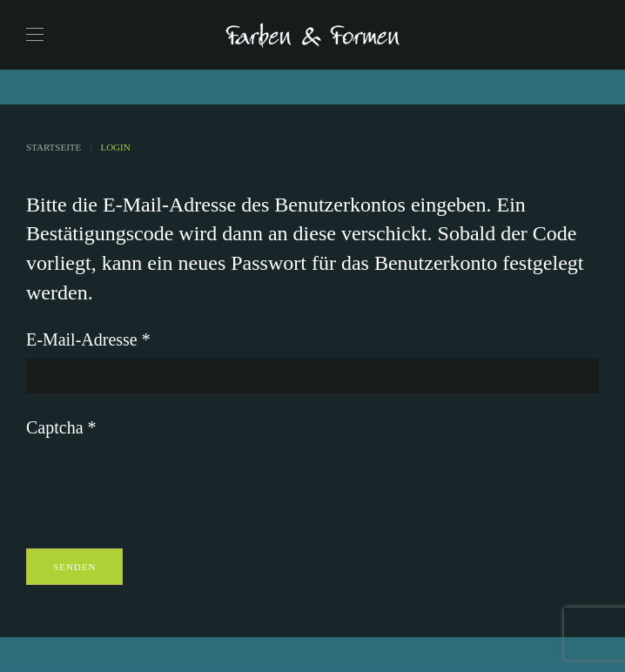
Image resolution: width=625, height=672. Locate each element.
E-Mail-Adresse (88, 339)
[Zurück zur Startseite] (312, 35)
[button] (35, 35)
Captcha (61, 427)
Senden (74, 567)
